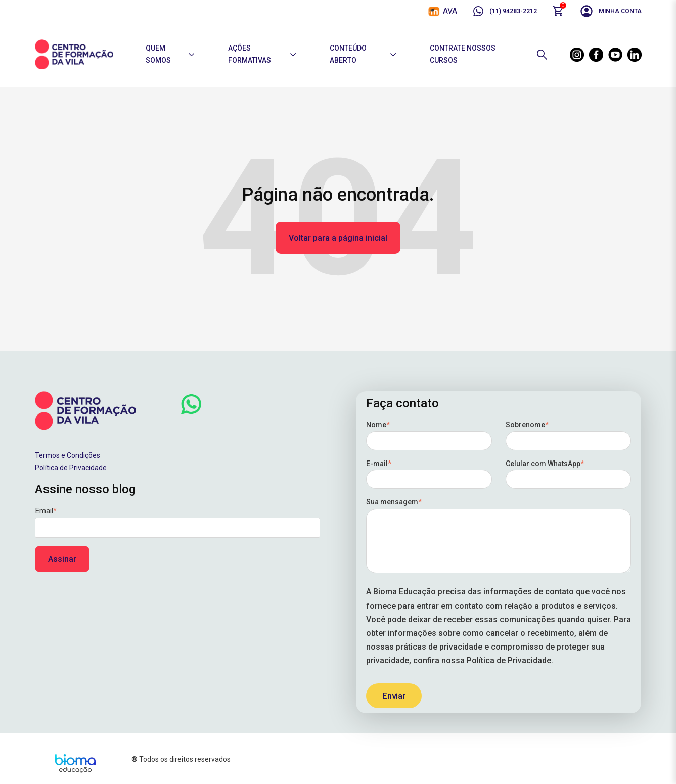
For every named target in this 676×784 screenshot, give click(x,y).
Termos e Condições (67, 455)
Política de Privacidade (71, 468)
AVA (450, 11)
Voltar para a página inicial (338, 238)
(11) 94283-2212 (505, 11)
